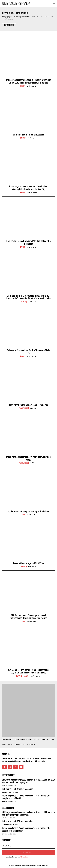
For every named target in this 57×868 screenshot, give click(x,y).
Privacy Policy (24, 857)
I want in (28, 852)
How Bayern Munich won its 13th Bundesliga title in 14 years (28, 242)
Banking (23, 567)
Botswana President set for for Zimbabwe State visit (28, 352)
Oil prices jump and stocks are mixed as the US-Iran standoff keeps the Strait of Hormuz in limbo (28, 297)
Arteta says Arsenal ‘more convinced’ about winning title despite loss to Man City (28, 188)
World (23, 356)
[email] (28, 846)
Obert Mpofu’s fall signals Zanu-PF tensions (28, 405)
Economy (23, 138)
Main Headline (23, 408)
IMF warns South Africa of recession (28, 135)
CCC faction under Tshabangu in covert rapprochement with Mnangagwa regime (28, 617)
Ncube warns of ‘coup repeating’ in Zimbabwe (28, 511)
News (23, 515)
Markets (23, 302)
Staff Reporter (32, 86)
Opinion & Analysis (23, 676)
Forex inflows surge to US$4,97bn (28, 563)
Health (23, 86)
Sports (23, 193)
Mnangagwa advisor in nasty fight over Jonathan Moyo (28, 458)
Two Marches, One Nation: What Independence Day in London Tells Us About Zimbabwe (28, 671)
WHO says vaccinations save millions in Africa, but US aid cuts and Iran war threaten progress (28, 81)
